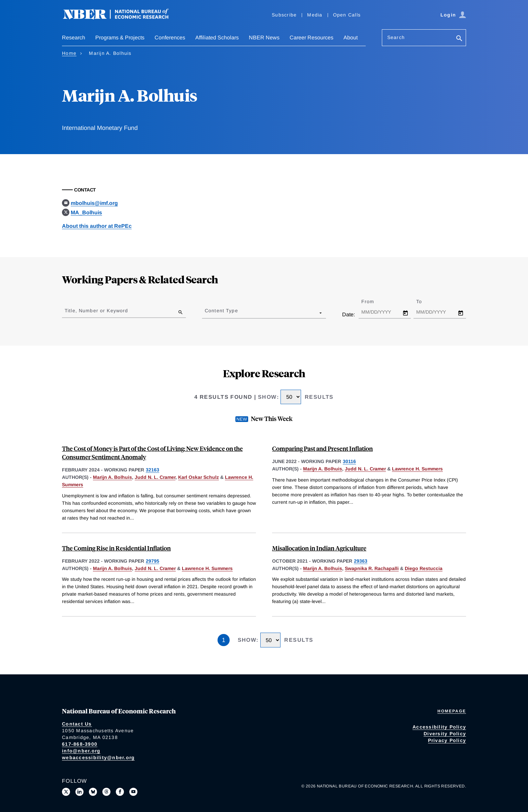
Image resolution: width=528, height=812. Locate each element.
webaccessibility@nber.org (98, 757)
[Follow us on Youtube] (133, 792)
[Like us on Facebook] (120, 792)
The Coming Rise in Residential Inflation (116, 548)
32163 (153, 470)
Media (315, 15)
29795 (153, 561)
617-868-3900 (80, 744)
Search (396, 37)
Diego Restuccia (424, 568)
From (374, 302)
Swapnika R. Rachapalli (372, 568)
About (351, 38)
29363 (361, 561)
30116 (349, 461)
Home (69, 53)
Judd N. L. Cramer (155, 477)
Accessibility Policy (439, 727)
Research (74, 38)
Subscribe (284, 15)
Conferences (170, 38)
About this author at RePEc (97, 226)
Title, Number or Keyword (96, 311)
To (425, 302)
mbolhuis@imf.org (94, 203)
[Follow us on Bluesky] (93, 792)
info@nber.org (81, 751)
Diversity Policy (445, 734)
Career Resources (311, 38)
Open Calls (347, 15)
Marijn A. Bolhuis (112, 477)
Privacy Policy (447, 740)
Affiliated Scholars (217, 38)
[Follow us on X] (66, 792)
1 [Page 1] (224, 640)
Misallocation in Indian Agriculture (319, 548)
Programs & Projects (120, 38)
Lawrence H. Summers (417, 469)
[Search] (459, 39)
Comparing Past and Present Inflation (322, 448)
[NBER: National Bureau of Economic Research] (121, 18)
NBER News (264, 38)
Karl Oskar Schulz (199, 477)
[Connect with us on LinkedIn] (79, 792)
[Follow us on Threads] (106, 792)
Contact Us (77, 724)
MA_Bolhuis (86, 213)
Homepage (452, 711)
